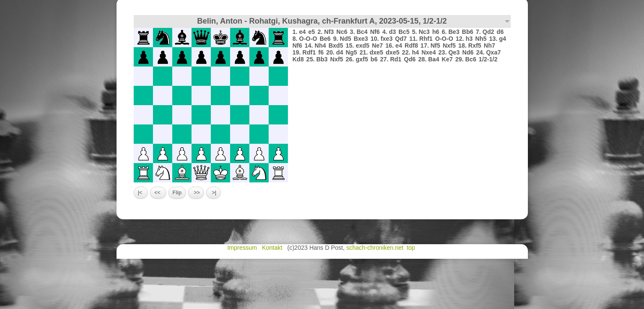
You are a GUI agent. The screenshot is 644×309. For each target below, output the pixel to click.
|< (141, 193)
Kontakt (273, 248)
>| (213, 193)
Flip (177, 193)
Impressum (243, 248)
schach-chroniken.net (375, 248)
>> (196, 193)
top (412, 248)
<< (158, 193)
